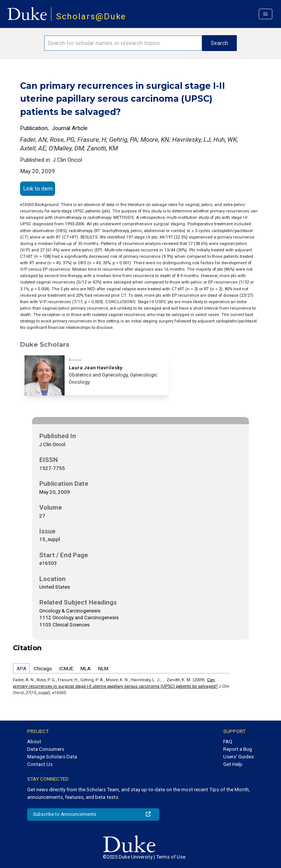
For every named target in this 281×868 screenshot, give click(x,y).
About (34, 742)
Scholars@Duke (91, 16)
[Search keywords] (123, 43)
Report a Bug (238, 749)
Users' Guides (239, 757)
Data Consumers (46, 749)
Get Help (233, 764)
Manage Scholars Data (52, 757)
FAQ (228, 742)
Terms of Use (171, 857)
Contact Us (40, 764)
